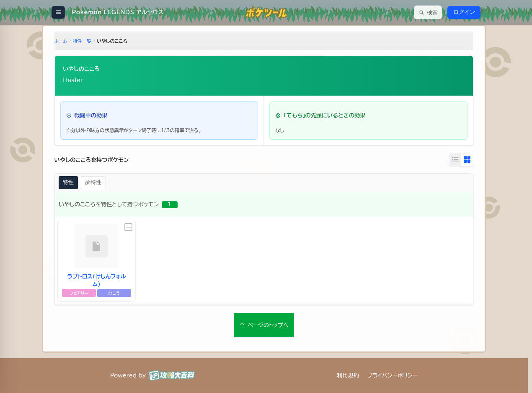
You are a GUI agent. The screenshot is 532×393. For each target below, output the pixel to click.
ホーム (61, 41)
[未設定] (129, 227)
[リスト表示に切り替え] (455, 160)
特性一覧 (83, 41)
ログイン (464, 12)
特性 (69, 183)
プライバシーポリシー (392, 375)
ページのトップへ (264, 325)
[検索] (428, 12)
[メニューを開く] (58, 12)
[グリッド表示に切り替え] (466, 160)
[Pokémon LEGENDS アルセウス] (117, 12)
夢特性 (94, 183)
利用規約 (348, 375)
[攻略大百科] (172, 375)
